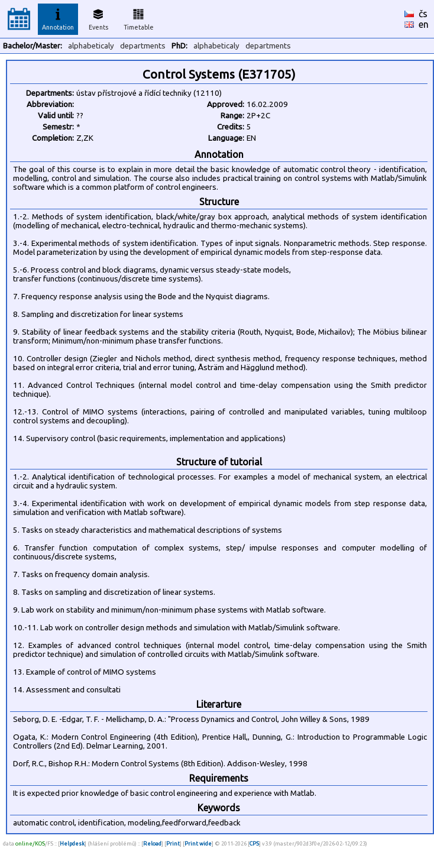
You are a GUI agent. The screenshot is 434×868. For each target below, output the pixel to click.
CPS (254, 843)
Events (98, 18)
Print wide (198, 843)
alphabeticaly (91, 46)
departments (143, 46)
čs (423, 14)
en (424, 24)
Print (173, 843)
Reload (152, 843)
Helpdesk (72, 843)
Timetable (139, 18)
